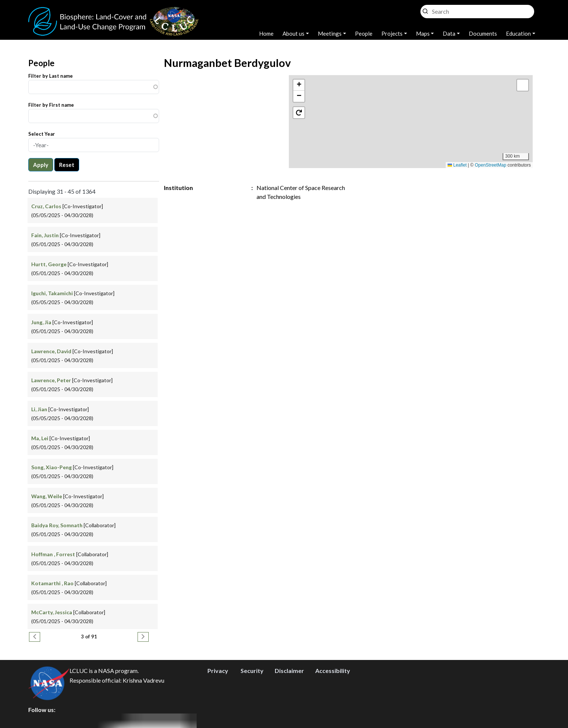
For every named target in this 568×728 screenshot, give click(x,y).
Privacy (218, 671)
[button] (299, 85)
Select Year (42, 134)
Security (252, 671)
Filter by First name (51, 105)
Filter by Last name (51, 76)
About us (293, 33)
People (364, 33)
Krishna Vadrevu (143, 680)
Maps (423, 33)
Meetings (330, 33)
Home (266, 33)
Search (425, 9)
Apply (41, 165)
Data (449, 33)
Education (518, 33)
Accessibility (333, 671)
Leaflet (457, 165)
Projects (392, 33)
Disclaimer (289, 671)
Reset (67, 165)
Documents (483, 33)
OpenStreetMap (490, 165)
